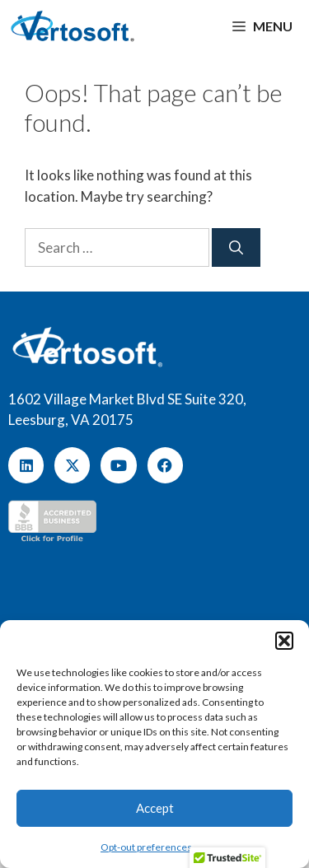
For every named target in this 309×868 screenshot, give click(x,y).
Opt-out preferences (146, 847)
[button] (284, 641)
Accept (155, 808)
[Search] (236, 248)
